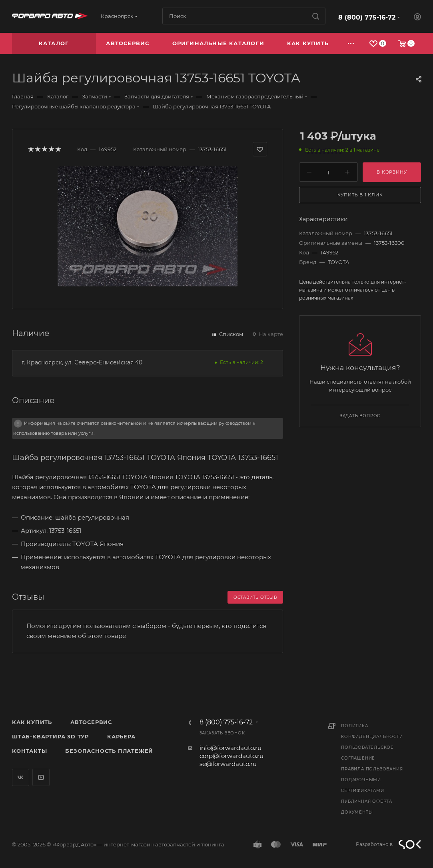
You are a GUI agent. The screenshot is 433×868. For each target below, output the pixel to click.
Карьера (121, 736)
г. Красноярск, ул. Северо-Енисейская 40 (82, 362)
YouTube (41, 777)
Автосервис (91, 722)
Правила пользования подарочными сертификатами (372, 780)
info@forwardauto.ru (230, 748)
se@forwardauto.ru (228, 764)
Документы (357, 812)
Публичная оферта (367, 801)
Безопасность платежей (109, 751)
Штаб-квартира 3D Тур (50, 736)
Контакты (29, 751)
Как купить (32, 722)
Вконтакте (21, 777)
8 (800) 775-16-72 (367, 17)
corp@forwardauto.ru (231, 756)
